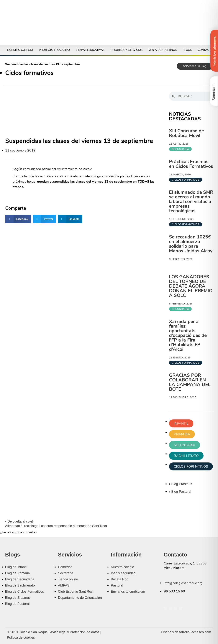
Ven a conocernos (163, 50)
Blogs (187, 50)
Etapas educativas (90, 50)
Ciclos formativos (29, 73)
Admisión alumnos (214, 51)
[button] (18, 219)
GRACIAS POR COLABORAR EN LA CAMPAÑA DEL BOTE (190, 382)
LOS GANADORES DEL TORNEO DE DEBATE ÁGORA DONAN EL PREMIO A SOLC (191, 286)
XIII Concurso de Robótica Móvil (186, 133)
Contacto (205, 50)
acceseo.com (201, 632)
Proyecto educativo (54, 50)
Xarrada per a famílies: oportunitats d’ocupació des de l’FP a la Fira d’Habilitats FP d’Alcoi (188, 335)
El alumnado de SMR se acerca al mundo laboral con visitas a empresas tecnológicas (191, 202)
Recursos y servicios (127, 50)
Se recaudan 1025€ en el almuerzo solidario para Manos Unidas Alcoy (191, 244)
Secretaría (214, 92)
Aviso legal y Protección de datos (75, 632)
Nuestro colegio (20, 50)
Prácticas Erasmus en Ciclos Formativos (191, 164)
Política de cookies (21, 638)
